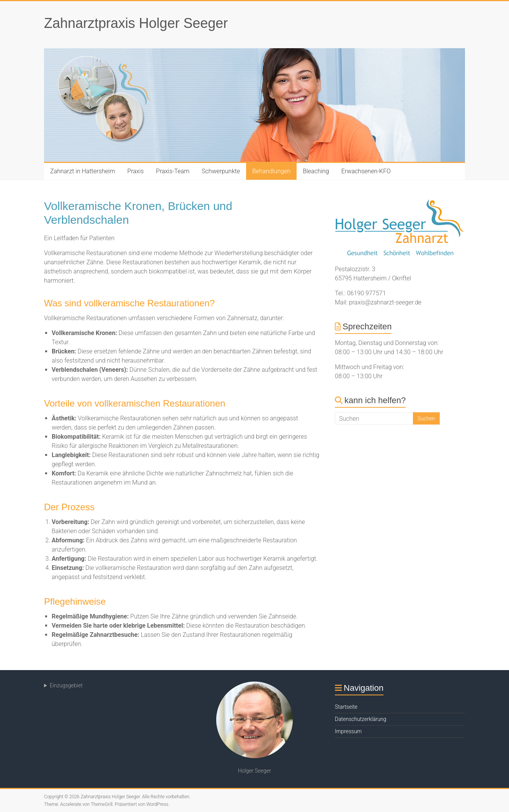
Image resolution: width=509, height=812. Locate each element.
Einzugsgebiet (66, 685)
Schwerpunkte (221, 171)
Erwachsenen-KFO (366, 171)
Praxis (136, 171)
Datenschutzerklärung (361, 719)
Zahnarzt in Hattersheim (83, 171)
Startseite (346, 707)
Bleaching (316, 171)
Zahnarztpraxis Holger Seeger (136, 23)
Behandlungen (271, 171)
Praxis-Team (173, 171)
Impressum (348, 731)
